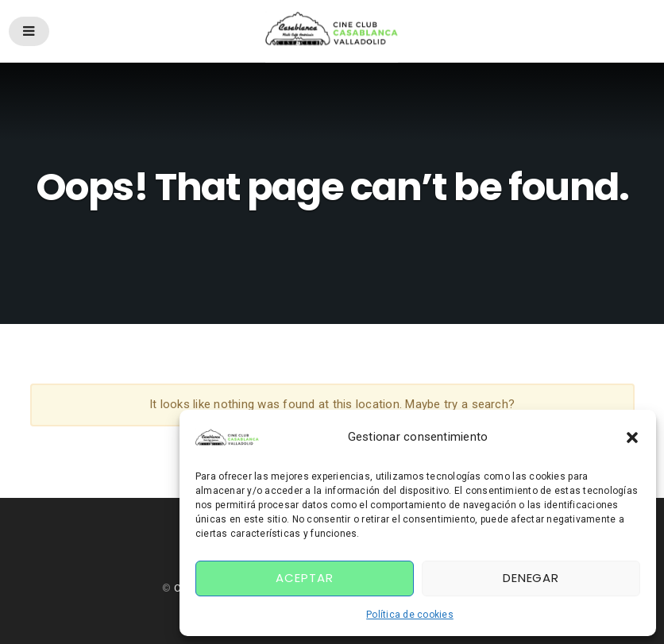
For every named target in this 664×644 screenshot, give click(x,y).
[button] (632, 438)
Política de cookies (410, 615)
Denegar (531, 578)
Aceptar (304, 578)
